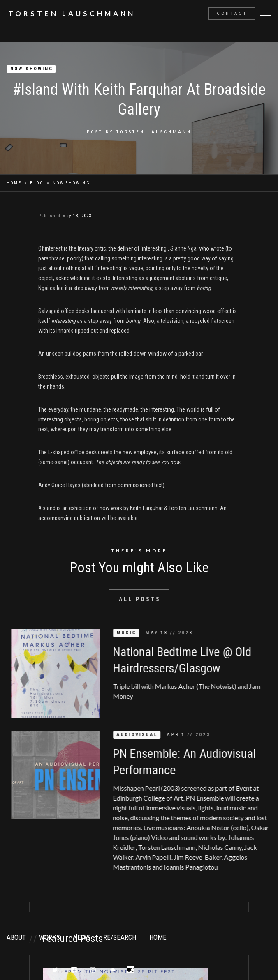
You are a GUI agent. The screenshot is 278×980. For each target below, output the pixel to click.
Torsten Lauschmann (154, 132)
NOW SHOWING (32, 69)
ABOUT (16, 937)
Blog (37, 183)
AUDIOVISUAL (144, 735)
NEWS (82, 937)
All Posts (140, 599)
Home (14, 183)
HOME (158, 937)
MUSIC (133, 633)
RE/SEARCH (120, 937)
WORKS (50, 937)
